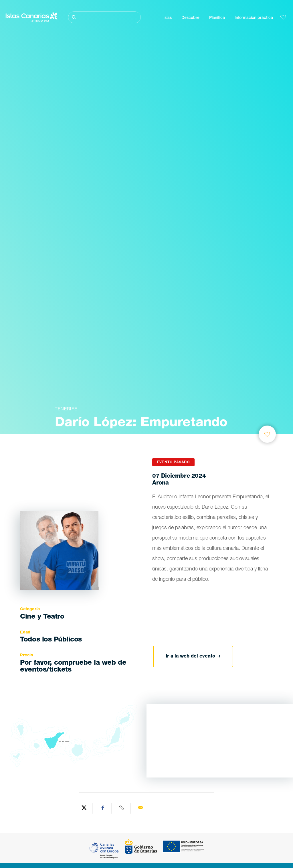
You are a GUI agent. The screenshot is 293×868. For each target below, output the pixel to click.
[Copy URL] (122, 808)
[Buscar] (104, 17)
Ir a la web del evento (193, 657)
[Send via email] (140, 808)
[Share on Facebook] (103, 808)
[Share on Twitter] (84, 808)
